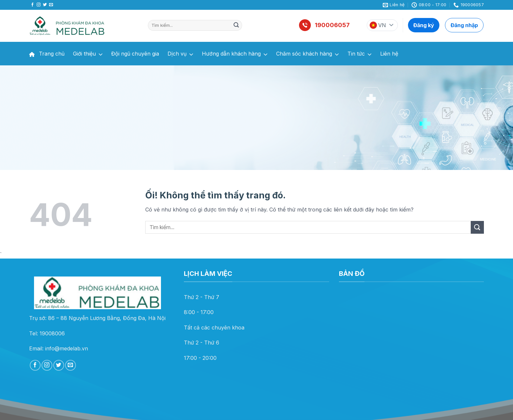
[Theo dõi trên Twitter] (45, 5)
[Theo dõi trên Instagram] (39, 5)
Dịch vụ (180, 54)
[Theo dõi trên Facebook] (32, 5)
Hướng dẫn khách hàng (235, 54)
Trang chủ (47, 54)
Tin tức (360, 54)
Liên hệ (389, 54)
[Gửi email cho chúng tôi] (51, 5)
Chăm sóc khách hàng (308, 54)
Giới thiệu (88, 54)
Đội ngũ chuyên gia (135, 54)
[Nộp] (236, 25)
